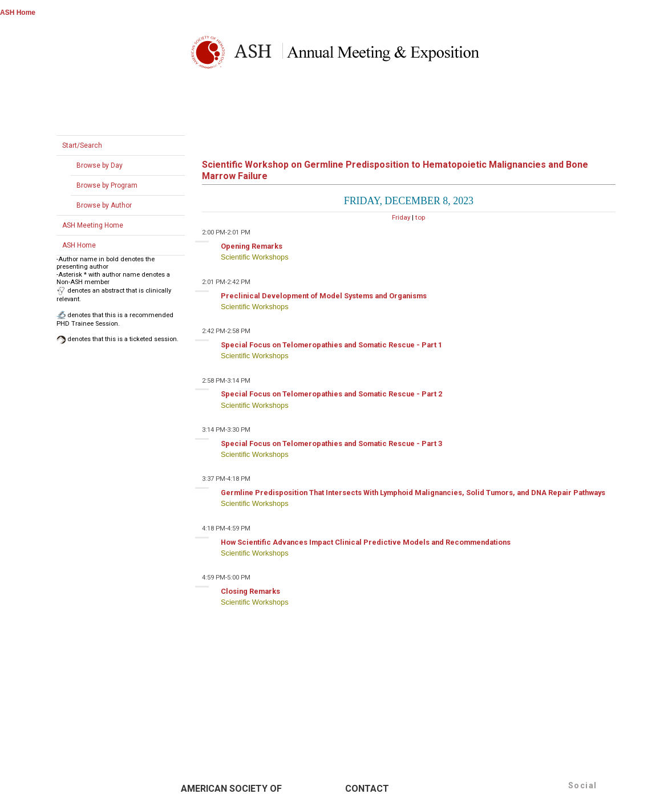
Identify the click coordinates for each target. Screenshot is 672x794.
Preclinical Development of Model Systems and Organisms (324, 296)
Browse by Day (100, 165)
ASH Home (18, 13)
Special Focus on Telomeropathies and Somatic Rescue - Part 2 (331, 394)
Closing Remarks (250, 591)
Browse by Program (107, 185)
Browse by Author (104, 205)
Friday (401, 217)
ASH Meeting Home (93, 225)
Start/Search (82, 145)
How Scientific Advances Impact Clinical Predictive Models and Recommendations (366, 542)
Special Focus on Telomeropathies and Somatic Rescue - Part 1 (331, 345)
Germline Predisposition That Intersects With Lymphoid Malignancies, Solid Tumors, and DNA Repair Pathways (413, 493)
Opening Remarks (252, 246)
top (420, 217)
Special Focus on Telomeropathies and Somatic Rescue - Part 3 (331, 443)
